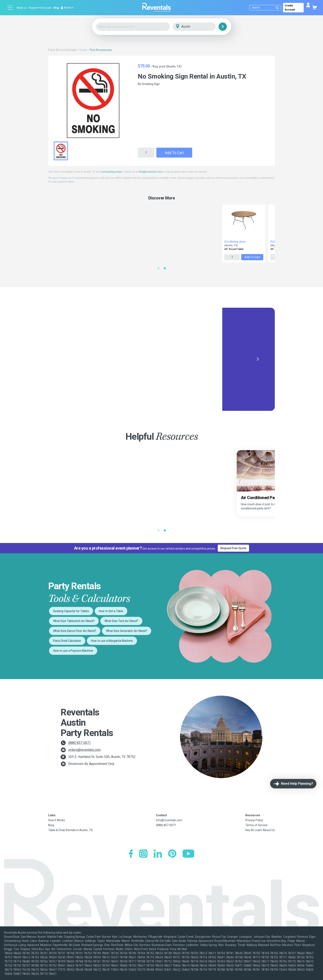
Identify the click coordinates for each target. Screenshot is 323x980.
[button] (65, 359)
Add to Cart (174, 153)
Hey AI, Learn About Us (260, 830)
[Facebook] (131, 854)
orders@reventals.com (84, 750)
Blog (56, 8)
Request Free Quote (40, 8)
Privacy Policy (254, 820)
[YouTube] (188, 854)
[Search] (266, 8)
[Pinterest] (172, 854)
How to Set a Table (111, 611)
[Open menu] (10, 8)
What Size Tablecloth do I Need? (74, 621)
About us (22, 8)
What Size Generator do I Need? (127, 631)
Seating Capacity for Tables (71, 611)
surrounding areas (111, 172)
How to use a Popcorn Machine (73, 651)
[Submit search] (277, 8)
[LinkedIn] (158, 854)
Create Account (290, 8)
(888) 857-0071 (80, 743)
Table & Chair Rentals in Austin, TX (70, 830)
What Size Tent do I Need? (121, 621)
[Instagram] (143, 854)
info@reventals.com (150, 172)
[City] (200, 27)
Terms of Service (256, 825)
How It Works (57, 820)
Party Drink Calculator (67, 641)
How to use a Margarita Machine (112, 641)
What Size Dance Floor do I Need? (75, 631)
